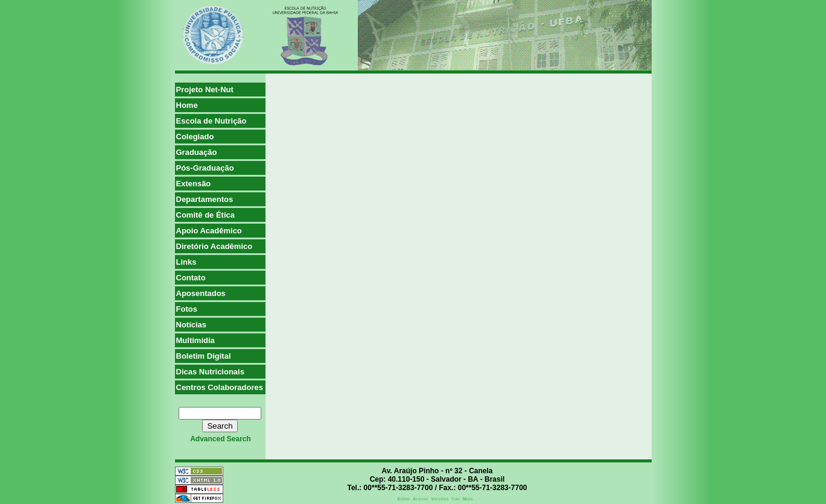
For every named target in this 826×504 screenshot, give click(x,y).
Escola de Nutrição (211, 121)
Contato (191, 278)
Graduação (197, 152)
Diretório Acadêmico (214, 246)
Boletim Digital (204, 356)
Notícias (192, 325)
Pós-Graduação (205, 168)
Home (187, 105)
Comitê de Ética (206, 215)
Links (186, 262)
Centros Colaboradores (220, 387)
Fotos (187, 309)
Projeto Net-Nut (205, 90)
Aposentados (201, 293)
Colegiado (195, 137)
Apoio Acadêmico (209, 231)
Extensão (194, 184)
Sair (456, 499)
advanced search (221, 439)
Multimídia (195, 340)
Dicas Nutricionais (210, 372)
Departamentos (205, 199)
